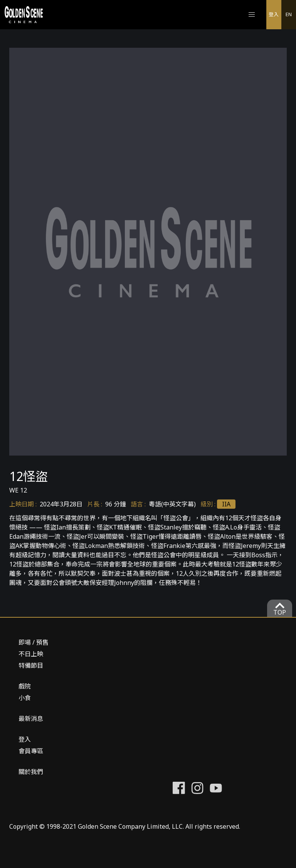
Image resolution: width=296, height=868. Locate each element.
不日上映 (31, 654)
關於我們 (31, 772)
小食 (25, 698)
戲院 (25, 686)
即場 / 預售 (34, 642)
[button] (252, 15)
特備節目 (31, 665)
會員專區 (31, 751)
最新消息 (31, 719)
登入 (274, 14)
